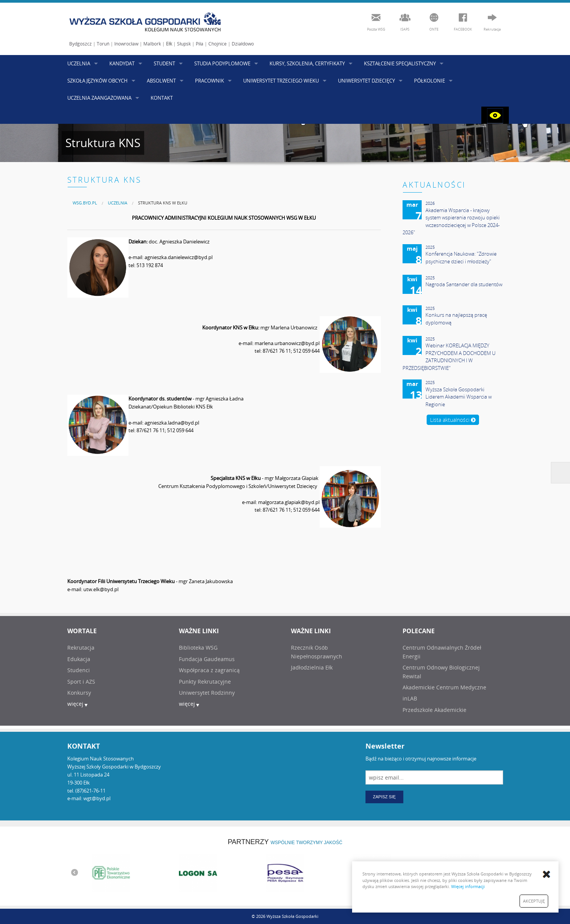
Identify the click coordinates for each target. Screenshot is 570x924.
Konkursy (79, 693)
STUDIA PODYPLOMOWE (222, 63)
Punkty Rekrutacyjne (205, 682)
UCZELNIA (79, 63)
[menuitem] (85, 203)
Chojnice (218, 44)
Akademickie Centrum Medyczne (444, 687)
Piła (200, 44)
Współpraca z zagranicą (209, 670)
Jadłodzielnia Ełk (312, 667)
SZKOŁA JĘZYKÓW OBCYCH (97, 81)
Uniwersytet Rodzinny (207, 693)
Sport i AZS (81, 682)
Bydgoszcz (80, 44)
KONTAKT (162, 98)
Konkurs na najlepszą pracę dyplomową (456, 319)
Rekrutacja (81, 648)
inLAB (410, 698)
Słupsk (184, 44)
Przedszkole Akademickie (434, 710)
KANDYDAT (122, 63)
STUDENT (164, 63)
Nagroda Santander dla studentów (464, 284)
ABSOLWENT (161, 81)
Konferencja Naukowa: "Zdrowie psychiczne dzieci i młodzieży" (461, 258)
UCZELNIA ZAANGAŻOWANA (99, 98)
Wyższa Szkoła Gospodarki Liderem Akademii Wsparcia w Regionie (459, 397)
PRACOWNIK (209, 81)
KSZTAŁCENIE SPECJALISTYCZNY (400, 63)
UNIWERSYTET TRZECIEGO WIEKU (281, 81)
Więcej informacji (468, 886)
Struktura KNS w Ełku (163, 203)
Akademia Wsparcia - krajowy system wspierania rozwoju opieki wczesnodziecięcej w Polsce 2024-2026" (451, 221)
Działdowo (243, 44)
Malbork (152, 44)
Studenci (79, 670)
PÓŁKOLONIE (430, 81)
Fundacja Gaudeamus (207, 659)
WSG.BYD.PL (85, 203)
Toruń (103, 44)
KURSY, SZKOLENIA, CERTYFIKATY (307, 63)
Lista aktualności (453, 420)
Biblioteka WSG (198, 648)
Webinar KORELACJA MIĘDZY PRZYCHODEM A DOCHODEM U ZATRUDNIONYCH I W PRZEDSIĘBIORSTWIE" (449, 357)
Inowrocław (126, 44)
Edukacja (79, 659)
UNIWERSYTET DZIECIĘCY (366, 81)
